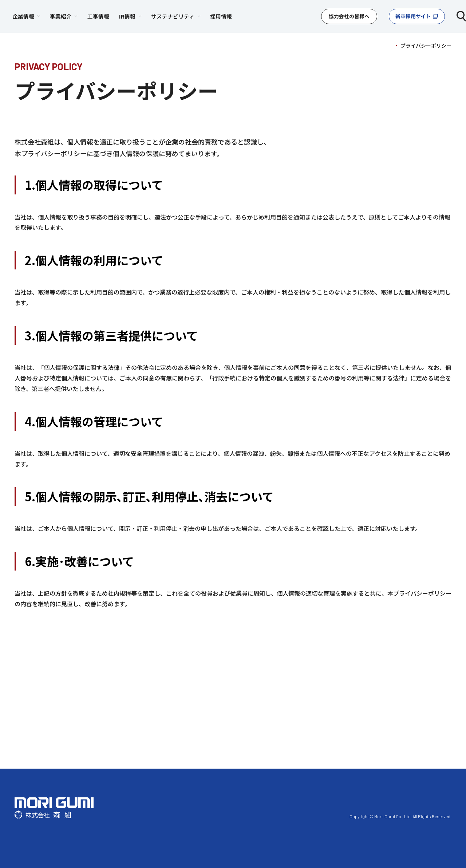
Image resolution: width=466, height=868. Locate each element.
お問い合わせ (318, 816)
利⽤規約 (219, 816)
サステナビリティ (363, 799)
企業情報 (220, 799)
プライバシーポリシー (266, 816)
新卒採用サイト (409, 16)
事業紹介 (254, 799)
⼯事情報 (289, 799)
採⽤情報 (408, 799)
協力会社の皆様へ (342, 16)
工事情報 (164, 16)
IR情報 (321, 799)
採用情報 (287, 16)
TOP (387, 46)
